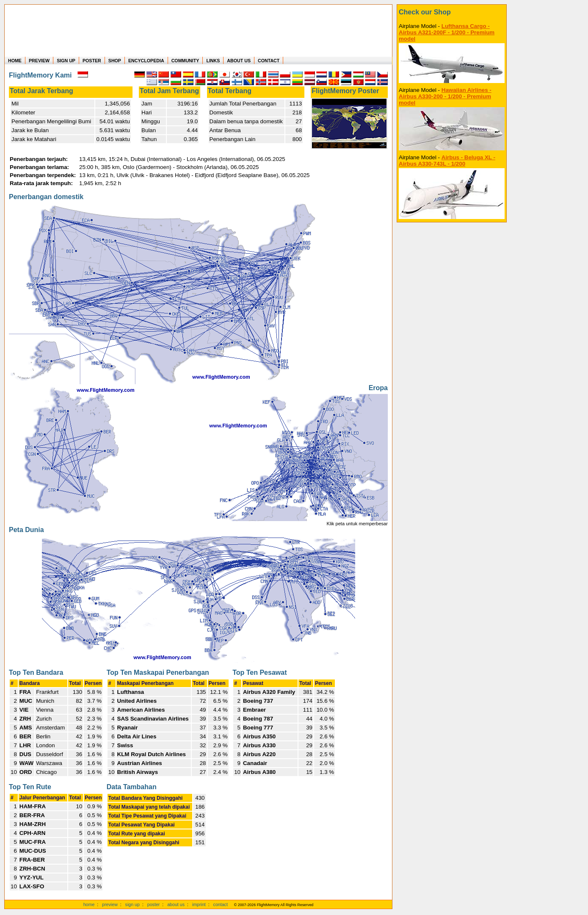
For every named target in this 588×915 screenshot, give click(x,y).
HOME (15, 61)
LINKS (213, 61)
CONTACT (269, 61)
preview (110, 904)
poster (154, 904)
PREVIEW (39, 61)
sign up (133, 904)
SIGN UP (66, 61)
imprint (199, 904)
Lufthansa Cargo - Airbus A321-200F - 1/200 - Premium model (447, 32)
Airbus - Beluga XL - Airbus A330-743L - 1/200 (447, 161)
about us (176, 904)
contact (221, 904)
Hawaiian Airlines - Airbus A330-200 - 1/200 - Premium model (445, 96)
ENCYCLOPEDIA (146, 61)
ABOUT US (239, 61)
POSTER (92, 61)
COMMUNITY (185, 61)
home (89, 904)
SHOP (115, 61)
